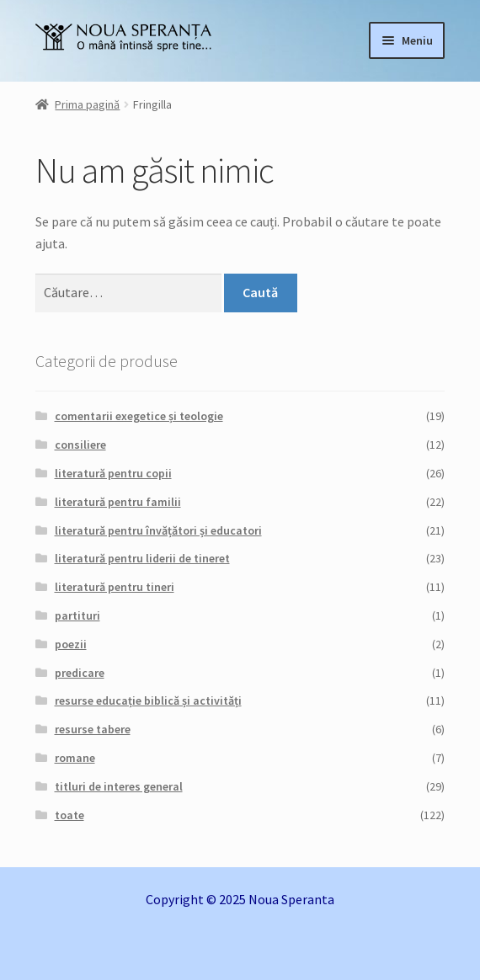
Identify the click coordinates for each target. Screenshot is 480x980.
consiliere (80, 445)
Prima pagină (87, 104)
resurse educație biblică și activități (148, 700)
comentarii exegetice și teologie (139, 416)
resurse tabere (93, 729)
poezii (71, 644)
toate (69, 815)
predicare (80, 673)
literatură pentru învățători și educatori (158, 530)
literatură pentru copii (113, 473)
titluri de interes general (119, 786)
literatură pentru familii (118, 502)
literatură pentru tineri (115, 587)
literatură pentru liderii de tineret (142, 558)
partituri (77, 615)
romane (75, 758)
